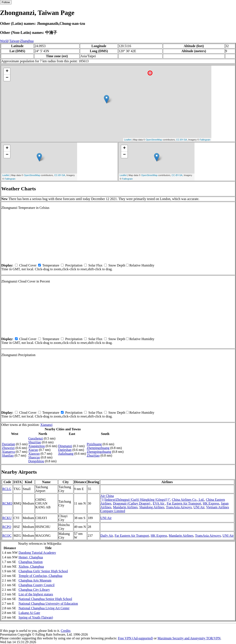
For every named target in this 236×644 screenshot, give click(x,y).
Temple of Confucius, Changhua (40, 576)
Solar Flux (95, 265)
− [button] (7, 78)
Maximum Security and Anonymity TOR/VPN (189, 638)
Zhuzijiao (93, 455)
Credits (66, 631)
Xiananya (8, 452)
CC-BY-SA (182, 140)
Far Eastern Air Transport (184, 503)
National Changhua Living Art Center (44, 608)
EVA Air (159, 503)
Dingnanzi (65, 446)
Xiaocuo (34, 454)
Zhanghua (27, 41)
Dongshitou (36, 461)
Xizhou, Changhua (31, 566)
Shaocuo (34, 457)
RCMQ (7, 503)
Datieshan (65, 450)
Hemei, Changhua (31, 557)
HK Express (211, 503)
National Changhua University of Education (48, 604)
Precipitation (74, 265)
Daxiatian (8, 444)
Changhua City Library (34, 590)
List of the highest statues (36, 594)
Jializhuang (66, 454)
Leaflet (128, 140)
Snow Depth (117, 265)
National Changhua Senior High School (45, 599)
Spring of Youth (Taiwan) (36, 617)
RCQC (7, 536)
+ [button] (7, 71)
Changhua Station (31, 562)
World (4, 41)
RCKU (7, 518)
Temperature (51, 265)
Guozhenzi (36, 438)
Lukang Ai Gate (29, 613)
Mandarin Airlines (125, 507)
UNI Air (199, 507)
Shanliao (8, 455)
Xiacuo (33, 450)
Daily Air (107, 536)
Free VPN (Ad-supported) (135, 638)
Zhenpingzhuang (98, 448)
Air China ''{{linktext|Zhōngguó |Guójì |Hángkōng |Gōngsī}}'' (135, 498)
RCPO (7, 527)
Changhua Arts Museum (35, 580)
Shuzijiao (35, 442)
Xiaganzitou (36, 446)
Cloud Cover (28, 265)
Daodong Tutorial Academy (37, 553)
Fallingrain (205, 140)
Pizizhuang (94, 444)
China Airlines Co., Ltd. (188, 500)
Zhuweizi (8, 448)
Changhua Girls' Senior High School (43, 571)
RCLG (7, 489)
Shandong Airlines (152, 507)
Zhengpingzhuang (99, 452)
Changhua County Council (37, 585)
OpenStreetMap (154, 140)
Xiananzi (46, 425)
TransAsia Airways (179, 507)
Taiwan (14, 41)
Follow (6, 2)
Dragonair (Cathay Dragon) (132, 503)
